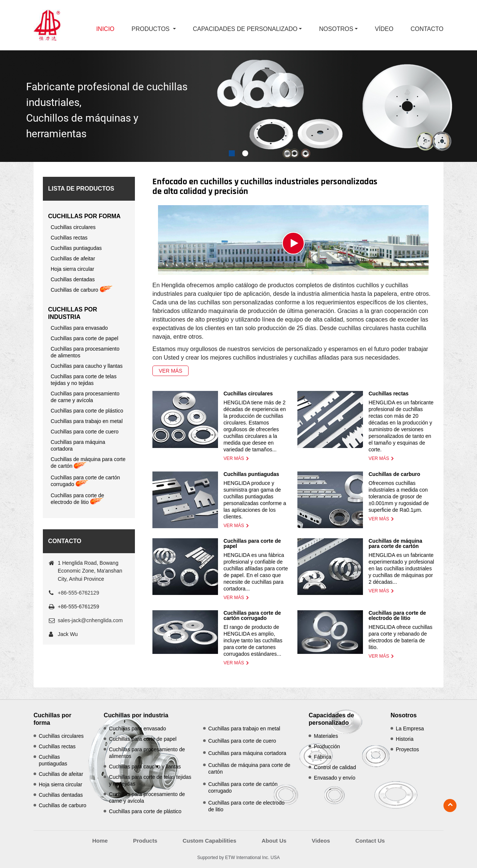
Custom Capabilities (209, 841)
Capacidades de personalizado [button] (245, 29)
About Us (274, 841)
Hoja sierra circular (72, 269)
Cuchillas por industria (73, 313)
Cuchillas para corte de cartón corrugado (252, 615)
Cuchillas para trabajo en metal (87, 421)
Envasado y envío (334, 778)
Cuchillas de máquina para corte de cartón (395, 543)
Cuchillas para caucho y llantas (87, 366)
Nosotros (404, 715)
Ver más (170, 371)
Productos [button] (151, 29)
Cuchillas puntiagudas (251, 474)
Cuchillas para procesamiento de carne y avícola (85, 397)
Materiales (326, 736)
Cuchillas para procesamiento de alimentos (85, 352)
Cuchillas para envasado (79, 328)
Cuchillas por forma (84, 216)
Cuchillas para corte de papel (252, 543)
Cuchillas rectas (388, 394)
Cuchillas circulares (248, 394)
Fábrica (323, 757)
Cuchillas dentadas (73, 279)
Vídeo (384, 29)
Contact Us (370, 841)
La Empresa (410, 728)
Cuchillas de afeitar (73, 258)
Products (145, 841)
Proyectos (407, 749)
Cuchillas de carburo (394, 474)
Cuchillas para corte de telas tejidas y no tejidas (84, 380)
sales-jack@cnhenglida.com (90, 620)
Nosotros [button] (336, 29)
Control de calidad (335, 767)
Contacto (427, 29)
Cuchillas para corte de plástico (87, 411)
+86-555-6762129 (78, 593)
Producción (327, 746)
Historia (405, 739)
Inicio (105, 29)
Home (100, 841)
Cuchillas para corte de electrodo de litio (397, 615)
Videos (321, 841)
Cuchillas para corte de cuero (85, 432)
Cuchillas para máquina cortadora (78, 445)
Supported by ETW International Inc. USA (238, 858)
